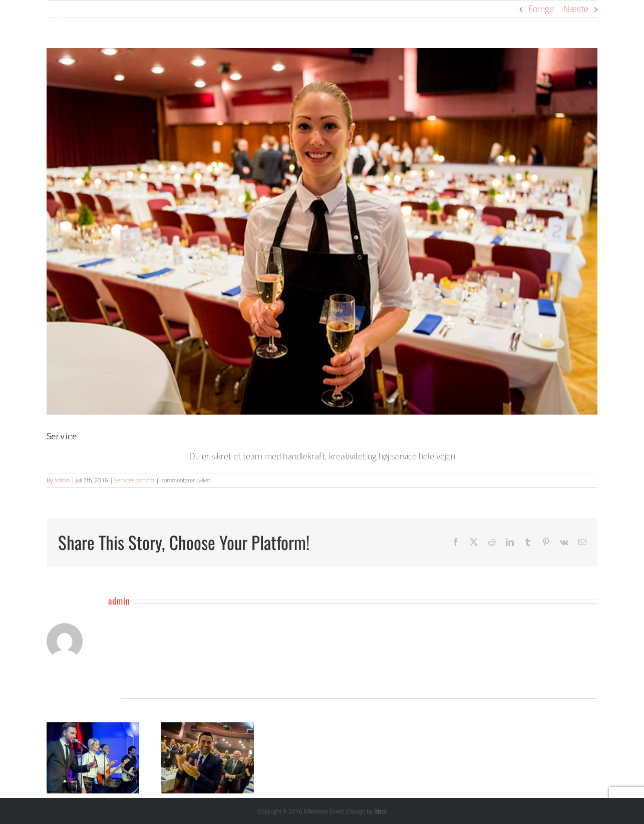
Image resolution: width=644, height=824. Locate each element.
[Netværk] (322, 231)
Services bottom (134, 480)
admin (62, 480)
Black (380, 811)
